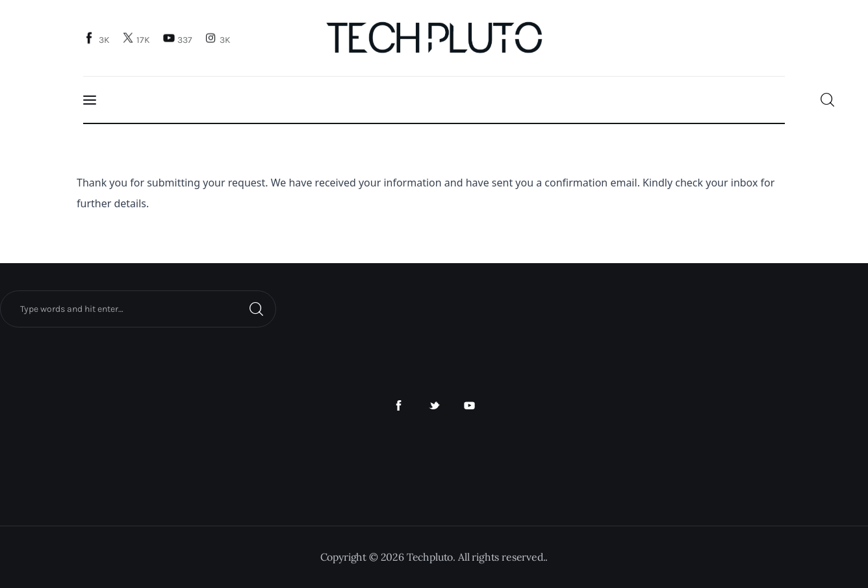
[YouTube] (179, 40)
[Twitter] (138, 40)
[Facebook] (98, 40)
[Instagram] (219, 40)
